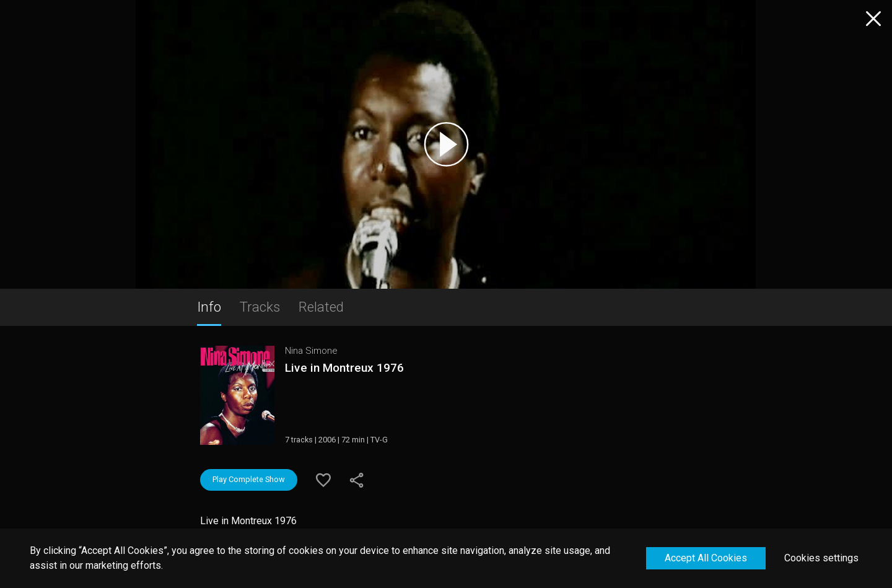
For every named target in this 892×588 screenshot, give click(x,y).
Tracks (260, 307)
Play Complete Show (249, 479)
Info (209, 307)
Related (321, 307)
